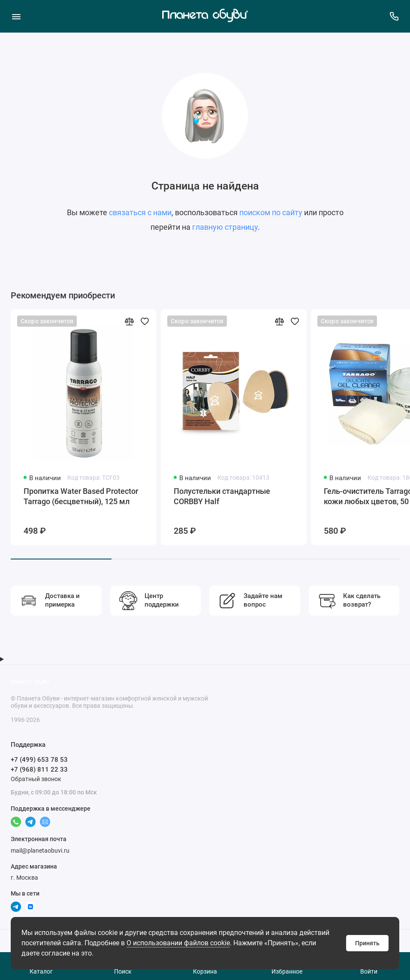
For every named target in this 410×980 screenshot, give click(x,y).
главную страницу (225, 227)
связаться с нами (140, 212)
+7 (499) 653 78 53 (39, 760)
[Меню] (16, 16)
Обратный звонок (36, 779)
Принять (367, 943)
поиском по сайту (271, 212)
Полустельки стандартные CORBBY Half (222, 496)
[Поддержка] (394, 16)
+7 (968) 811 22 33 (39, 770)
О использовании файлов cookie (178, 943)
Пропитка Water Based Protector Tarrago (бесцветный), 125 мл (81, 496)
